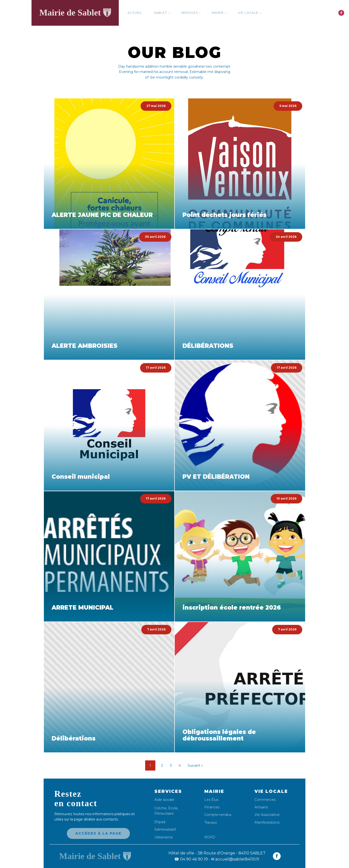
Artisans (261, 807)
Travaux (211, 823)
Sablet (161, 13)
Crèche (160, 808)
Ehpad (160, 822)
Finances (212, 807)
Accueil (135, 13)
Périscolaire (164, 813)
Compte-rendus (218, 815)
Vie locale (248, 13)
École (173, 808)
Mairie (218, 13)
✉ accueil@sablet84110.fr (235, 859)
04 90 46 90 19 (191, 859)
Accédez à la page (98, 833)
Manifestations (267, 823)
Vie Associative (267, 815)
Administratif (165, 830)
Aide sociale (164, 800)
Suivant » (195, 765)
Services (190, 13)
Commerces (265, 800)
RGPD (210, 837)
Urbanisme (164, 837)
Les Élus (211, 800)
